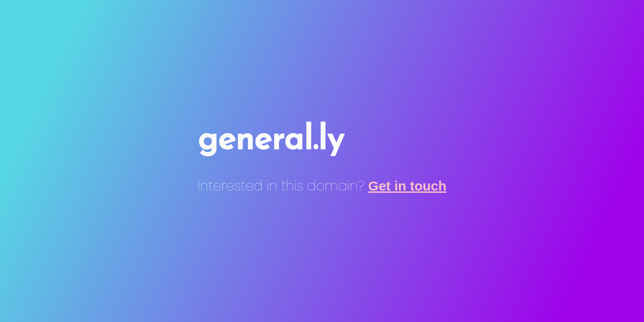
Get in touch (407, 186)
